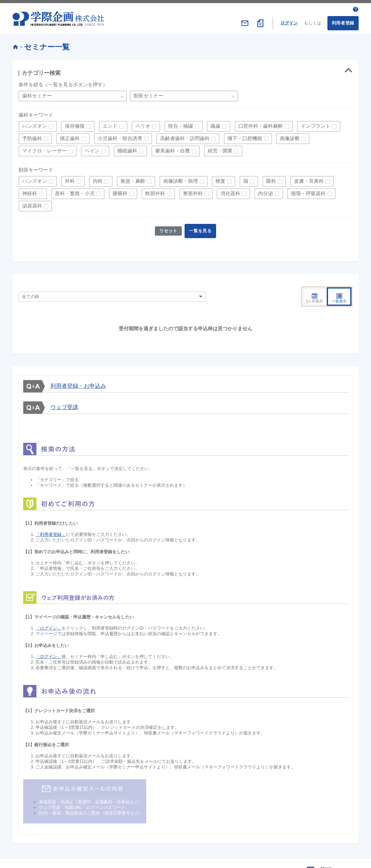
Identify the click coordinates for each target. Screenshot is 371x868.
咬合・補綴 (181, 124)
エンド (110, 124)
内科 (98, 180)
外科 (70, 180)
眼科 (271, 180)
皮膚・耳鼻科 (309, 180)
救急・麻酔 (133, 180)
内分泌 (266, 192)
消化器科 (230, 192)
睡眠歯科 (127, 149)
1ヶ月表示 (315, 282)
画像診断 (290, 137)
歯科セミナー (37, 94)
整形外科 (193, 192)
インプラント (316, 124)
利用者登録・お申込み (78, 370)
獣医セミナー (148, 94)
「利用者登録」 (51, 519)
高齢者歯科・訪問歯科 (185, 137)
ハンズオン (35, 124)
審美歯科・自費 (173, 149)
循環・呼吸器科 (308, 192)
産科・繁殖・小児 (75, 192)
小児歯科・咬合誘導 (120, 137)
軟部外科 (155, 192)
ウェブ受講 (64, 391)
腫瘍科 (120, 192)
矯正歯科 (70, 137)
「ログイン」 (49, 612)
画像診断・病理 (181, 180)
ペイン (92, 149)
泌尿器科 (32, 204)
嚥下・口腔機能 (245, 137)
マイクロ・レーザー (45, 149)
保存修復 (75, 124)
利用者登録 (343, 21)
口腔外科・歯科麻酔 (261, 124)
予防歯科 (32, 137)
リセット (168, 229)
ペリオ (143, 124)
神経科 (30, 192)
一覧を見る (201, 229)
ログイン (289, 21)
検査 (220, 180)
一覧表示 (339, 282)
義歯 (215, 124)
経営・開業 (220, 149)
